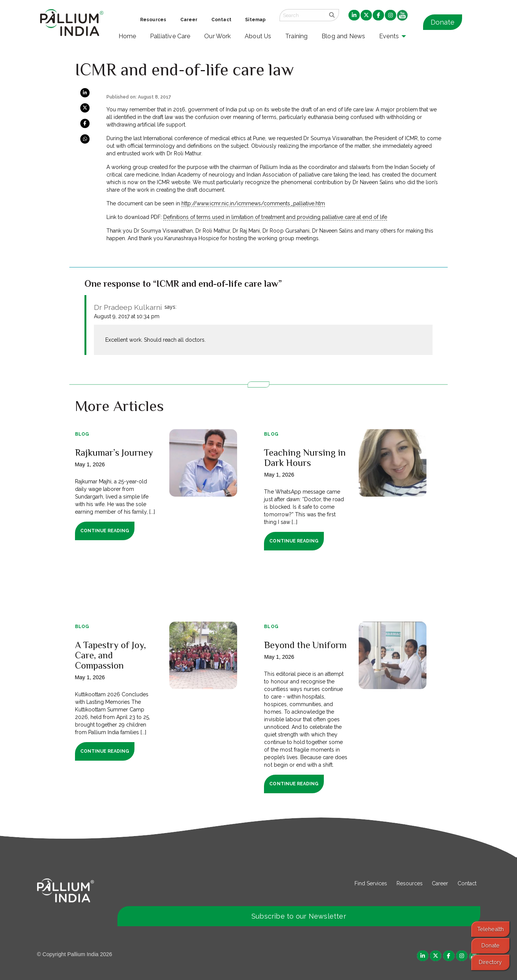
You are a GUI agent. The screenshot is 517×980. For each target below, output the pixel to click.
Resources (410, 883)
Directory (490, 962)
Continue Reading (105, 531)
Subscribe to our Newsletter (299, 916)
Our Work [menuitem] (218, 36)
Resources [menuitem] (153, 20)
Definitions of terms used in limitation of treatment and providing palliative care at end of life (275, 217)
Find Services (371, 883)
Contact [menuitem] (221, 20)
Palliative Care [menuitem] (170, 36)
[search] (332, 15)
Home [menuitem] (127, 36)
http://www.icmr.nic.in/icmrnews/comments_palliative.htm (253, 203)
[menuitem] (354, 16)
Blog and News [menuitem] (343, 36)
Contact (467, 883)
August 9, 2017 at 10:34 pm (127, 316)
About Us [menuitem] (258, 36)
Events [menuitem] (389, 36)
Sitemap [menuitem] (255, 20)
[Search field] (302, 15)
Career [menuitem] (189, 20)
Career (440, 883)
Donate (443, 22)
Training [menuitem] (297, 36)
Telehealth (490, 929)
